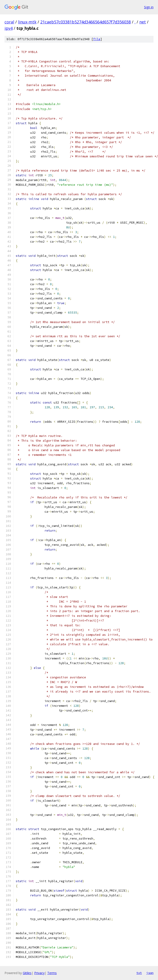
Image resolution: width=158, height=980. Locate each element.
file (97, 39)
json (150, 973)
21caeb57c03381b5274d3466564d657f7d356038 (86, 22)
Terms (52, 973)
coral (9, 22)
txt (139, 973)
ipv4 (9, 28)
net (143, 22)
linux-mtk (27, 22)
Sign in (149, 7)
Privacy (39, 973)
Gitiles (27, 973)
